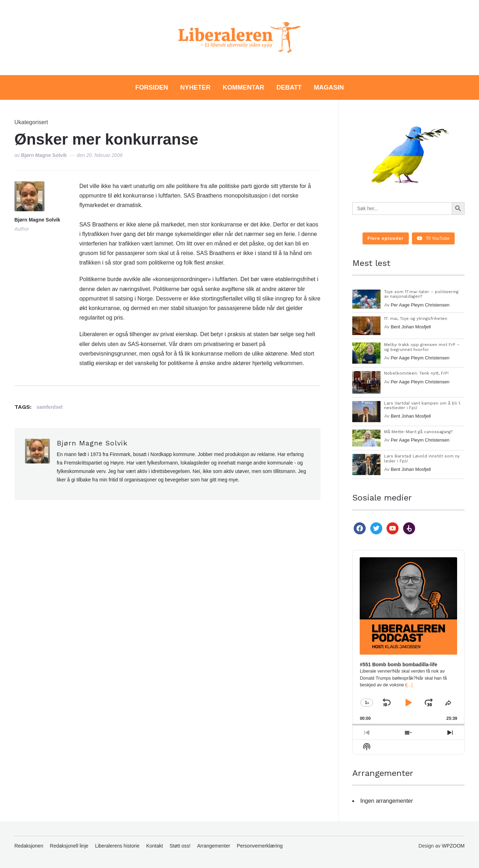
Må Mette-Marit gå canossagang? (418, 432)
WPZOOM (453, 846)
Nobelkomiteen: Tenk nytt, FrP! (416, 373)
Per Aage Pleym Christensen (420, 305)
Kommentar (244, 87)
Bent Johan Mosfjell (411, 327)
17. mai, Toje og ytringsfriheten (416, 318)
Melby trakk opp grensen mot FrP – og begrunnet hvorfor (422, 347)
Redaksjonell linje (69, 846)
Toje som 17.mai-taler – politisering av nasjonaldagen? (421, 294)
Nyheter (195, 87)
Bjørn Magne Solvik (44, 155)
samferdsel (49, 407)
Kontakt (154, 846)
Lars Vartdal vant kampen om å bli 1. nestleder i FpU (423, 405)
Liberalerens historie (117, 846)
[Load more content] (386, 238)
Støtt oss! (180, 846)
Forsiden (152, 87)
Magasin (329, 87)
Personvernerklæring (260, 846)
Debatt (289, 87)
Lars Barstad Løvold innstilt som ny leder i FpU (422, 458)
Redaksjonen (29, 846)
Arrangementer (214, 846)
